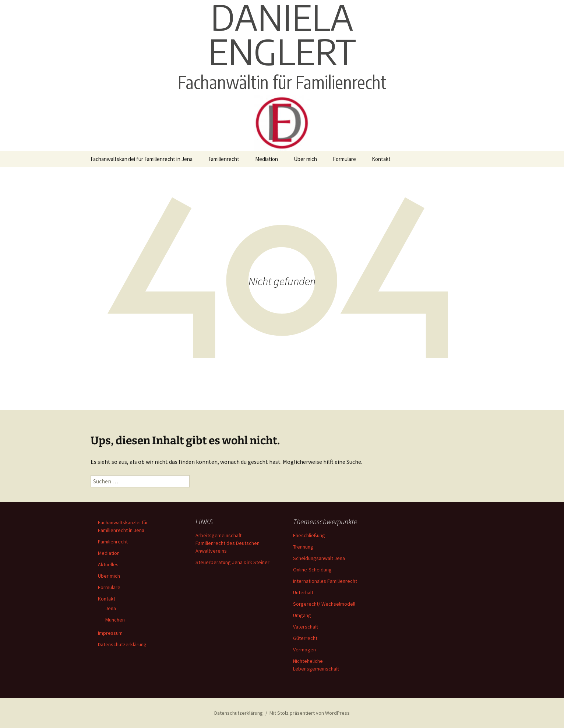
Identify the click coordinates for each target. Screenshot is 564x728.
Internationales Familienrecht (325, 581)
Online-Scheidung (312, 570)
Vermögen (304, 650)
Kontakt (381, 159)
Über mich (305, 159)
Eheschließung (309, 535)
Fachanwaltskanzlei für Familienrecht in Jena (142, 159)
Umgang (302, 615)
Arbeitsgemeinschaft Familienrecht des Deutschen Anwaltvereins (228, 543)
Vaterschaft (306, 627)
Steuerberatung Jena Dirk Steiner (232, 562)
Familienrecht (224, 159)
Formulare (344, 159)
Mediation (267, 159)
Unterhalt (303, 592)
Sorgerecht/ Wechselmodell (324, 604)
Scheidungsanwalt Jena (319, 558)
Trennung (303, 547)
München (115, 620)
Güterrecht (305, 638)
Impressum (110, 633)
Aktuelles (108, 564)
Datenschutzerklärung (122, 644)
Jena (111, 608)
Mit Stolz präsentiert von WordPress (310, 713)
